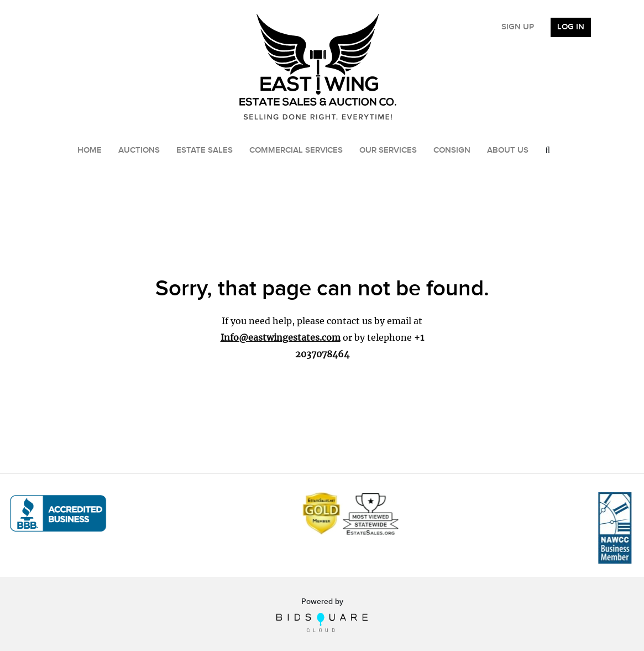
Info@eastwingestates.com (281, 337)
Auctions (139, 150)
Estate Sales (205, 150)
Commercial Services (296, 150)
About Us (508, 150)
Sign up (518, 27)
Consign (452, 150)
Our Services (388, 150)
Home (90, 150)
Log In (571, 27)
